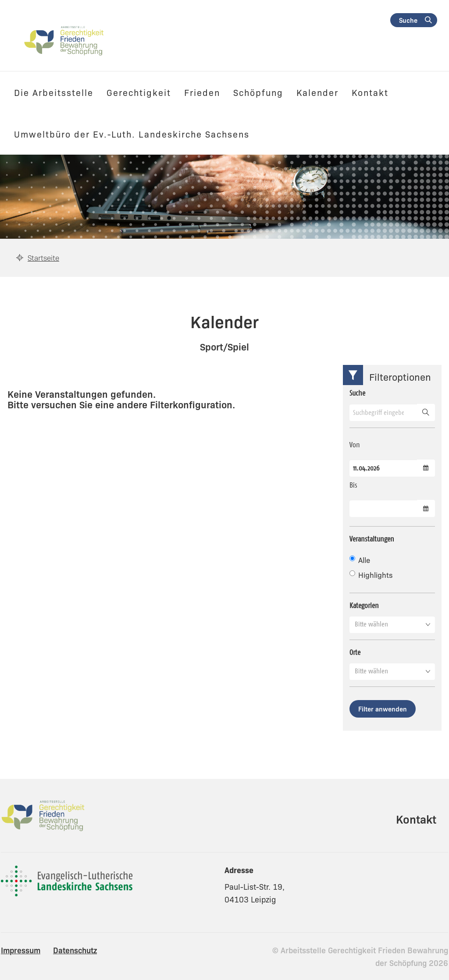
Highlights (371, 575)
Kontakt (370, 92)
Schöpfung (258, 92)
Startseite (43, 258)
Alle (360, 560)
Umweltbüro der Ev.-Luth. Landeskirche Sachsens (132, 134)
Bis (353, 485)
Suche (408, 20)
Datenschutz (75, 950)
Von (355, 445)
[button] (392, 624)
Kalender (317, 92)
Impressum (21, 950)
